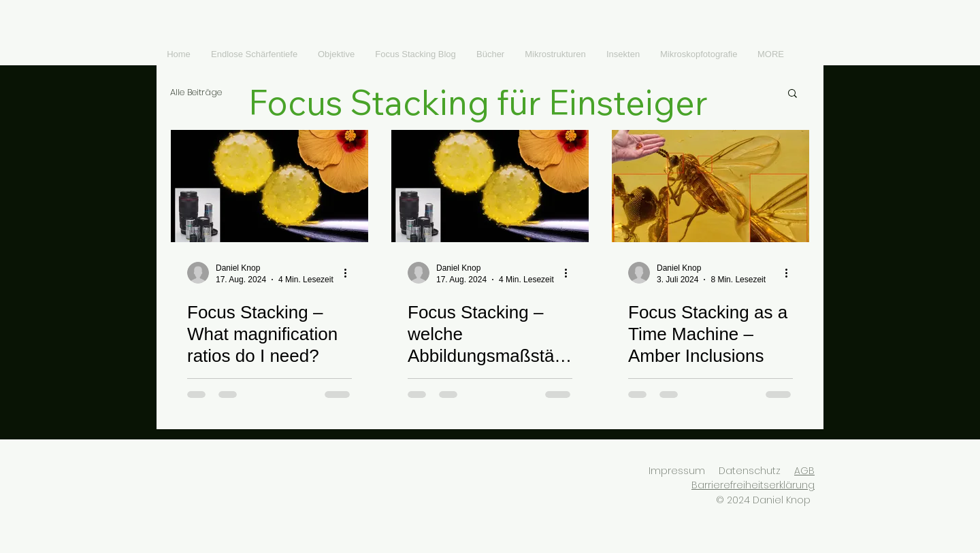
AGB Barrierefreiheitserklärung (753, 478)
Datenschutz (750, 471)
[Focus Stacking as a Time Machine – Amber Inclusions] (710, 186)
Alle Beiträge (196, 93)
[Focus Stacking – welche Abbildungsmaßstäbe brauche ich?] (490, 186)
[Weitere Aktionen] (350, 273)
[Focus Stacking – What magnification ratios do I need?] (269, 186)
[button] (793, 94)
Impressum (677, 471)
